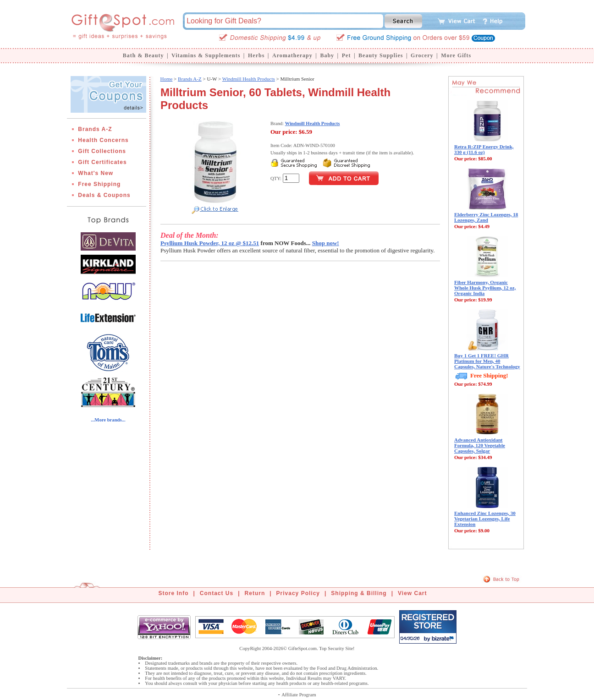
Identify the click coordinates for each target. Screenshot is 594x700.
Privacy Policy (298, 593)
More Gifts (456, 55)
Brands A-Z (95, 129)
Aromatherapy (292, 55)
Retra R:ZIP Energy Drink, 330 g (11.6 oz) (484, 149)
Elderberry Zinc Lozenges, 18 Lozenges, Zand (486, 217)
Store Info (174, 593)
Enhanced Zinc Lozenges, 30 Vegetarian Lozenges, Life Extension (485, 519)
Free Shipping (99, 184)
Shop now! (326, 243)
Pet (346, 55)
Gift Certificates (102, 162)
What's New (96, 173)
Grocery (422, 55)
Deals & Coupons (104, 195)
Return (255, 593)
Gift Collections (102, 151)
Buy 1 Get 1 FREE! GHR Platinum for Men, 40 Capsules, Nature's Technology (487, 361)
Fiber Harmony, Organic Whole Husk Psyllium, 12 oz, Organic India (485, 288)
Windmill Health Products (249, 79)
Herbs (256, 55)
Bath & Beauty (143, 55)
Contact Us (217, 593)
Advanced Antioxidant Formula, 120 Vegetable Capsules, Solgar (480, 445)
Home (166, 79)
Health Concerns (103, 140)
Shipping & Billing (359, 593)
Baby (327, 55)
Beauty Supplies (381, 55)
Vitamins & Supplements (206, 55)
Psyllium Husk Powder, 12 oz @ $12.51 (210, 243)
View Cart (412, 593)
